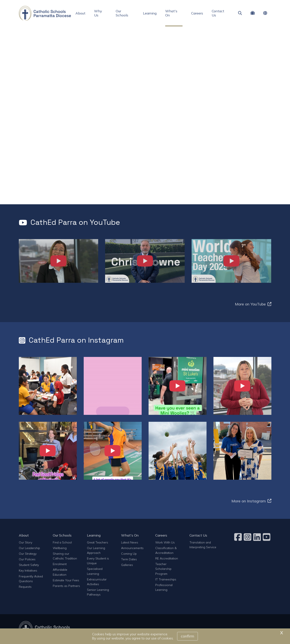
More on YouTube (253, 304)
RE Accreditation (167, 558)
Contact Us (218, 13)
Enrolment (60, 564)
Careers (197, 13)
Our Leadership (29, 548)
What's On (171, 13)
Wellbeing (60, 548)
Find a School (62, 542)
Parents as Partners (66, 586)
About (80, 13)
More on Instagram (251, 501)
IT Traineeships (166, 579)
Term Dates (129, 559)
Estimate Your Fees (66, 580)
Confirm (187, 636)
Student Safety (29, 565)
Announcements (132, 548)
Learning (150, 13)
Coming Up (129, 554)
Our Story (26, 542)
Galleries (127, 565)
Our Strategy (28, 554)
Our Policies (27, 559)
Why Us (98, 13)
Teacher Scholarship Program (163, 569)
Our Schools (122, 13)
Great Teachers (98, 542)
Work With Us (165, 542)
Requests (25, 587)
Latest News (130, 542)
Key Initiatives (28, 570)
